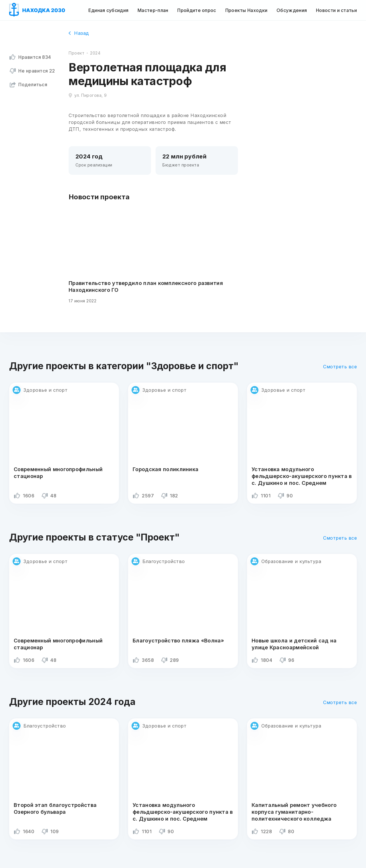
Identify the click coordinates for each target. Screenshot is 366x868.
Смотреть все (340, 367)
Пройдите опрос (197, 10)
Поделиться (28, 85)
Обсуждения (292, 10)
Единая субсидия (109, 10)
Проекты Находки (246, 10)
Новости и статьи (336, 10)
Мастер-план (153, 10)
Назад (79, 33)
